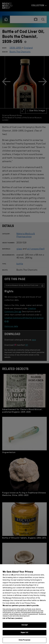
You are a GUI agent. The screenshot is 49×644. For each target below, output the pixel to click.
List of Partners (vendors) (13, 621)
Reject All (24, 635)
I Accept (24, 628)
